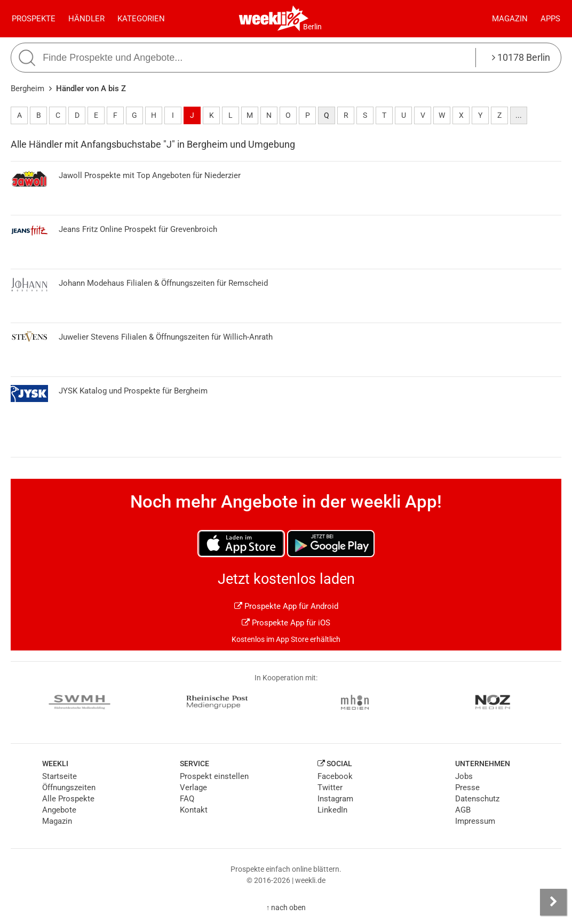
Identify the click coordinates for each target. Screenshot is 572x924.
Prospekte (34, 19)
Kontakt (194, 810)
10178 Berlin (521, 57)
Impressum (475, 821)
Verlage (193, 788)
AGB (463, 810)
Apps (550, 19)
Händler (86, 19)
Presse (467, 788)
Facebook (335, 776)
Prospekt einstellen (214, 776)
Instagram (335, 799)
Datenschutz (477, 799)
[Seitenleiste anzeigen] (553, 902)
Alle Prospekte (68, 799)
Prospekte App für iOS (286, 623)
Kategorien (141, 19)
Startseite (59, 776)
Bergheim (27, 89)
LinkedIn (332, 810)
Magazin (510, 19)
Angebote (59, 810)
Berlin (312, 27)
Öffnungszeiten (69, 788)
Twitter (330, 788)
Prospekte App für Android (286, 606)
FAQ (187, 799)
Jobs (464, 776)
